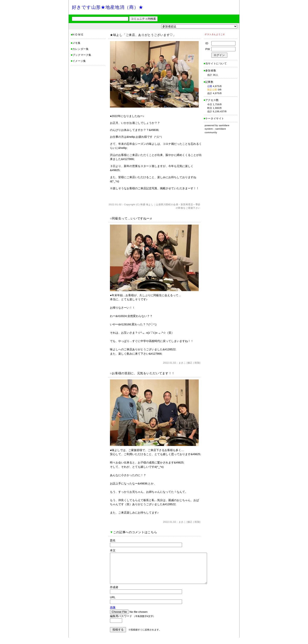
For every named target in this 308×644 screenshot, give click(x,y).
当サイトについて (216, 64)
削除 (197, 363)
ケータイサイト (215, 118)
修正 (190, 363)
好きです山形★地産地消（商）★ (108, 7)
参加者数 (210, 71)
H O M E (78, 35)
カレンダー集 (81, 49)
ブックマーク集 (82, 55)
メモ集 (77, 43)
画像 (113, 614)
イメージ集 (79, 61)
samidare (224, 125)
